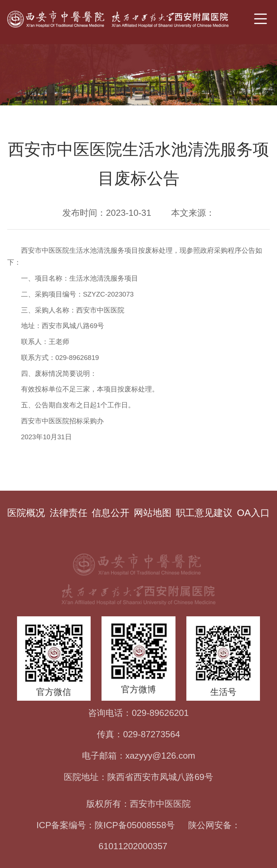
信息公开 (111, 513)
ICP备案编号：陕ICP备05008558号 (106, 825)
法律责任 (69, 513)
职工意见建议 (204, 513)
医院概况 (26, 513)
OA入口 (253, 513)
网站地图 (153, 513)
